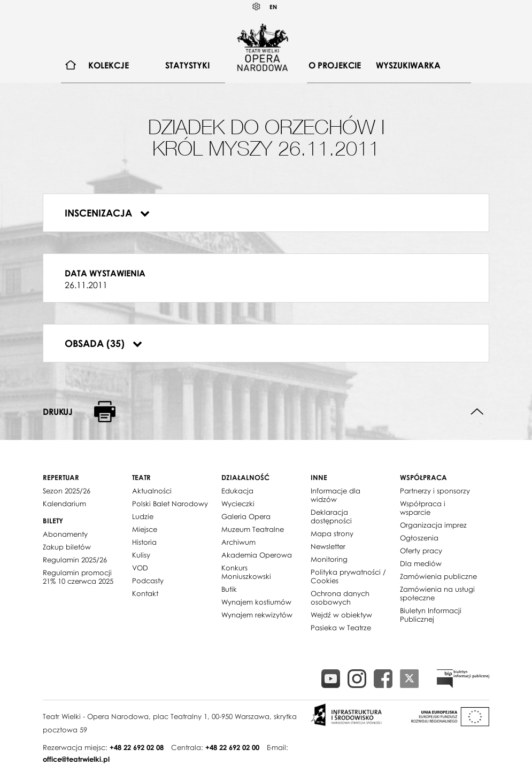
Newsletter (328, 546)
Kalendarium (64, 504)
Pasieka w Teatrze (341, 628)
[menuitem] (71, 65)
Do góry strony (477, 412)
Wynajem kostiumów (256, 602)
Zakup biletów (67, 547)
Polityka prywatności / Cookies (348, 576)
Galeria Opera (246, 516)
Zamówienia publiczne (438, 576)
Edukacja (237, 491)
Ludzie (143, 516)
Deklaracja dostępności (331, 516)
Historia (144, 542)
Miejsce (145, 529)
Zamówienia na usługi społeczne (437, 593)
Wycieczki (238, 504)
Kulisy (141, 555)
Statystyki (187, 65)
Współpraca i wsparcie (423, 508)
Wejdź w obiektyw (341, 615)
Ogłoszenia (419, 538)
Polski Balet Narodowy (170, 504)
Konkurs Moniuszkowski (246, 572)
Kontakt (145, 593)
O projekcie (335, 65)
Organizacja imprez (433, 525)
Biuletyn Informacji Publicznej (431, 615)
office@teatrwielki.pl (76, 759)
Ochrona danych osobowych (340, 598)
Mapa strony (332, 534)
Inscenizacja (107, 213)
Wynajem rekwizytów (257, 615)
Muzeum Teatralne (253, 529)
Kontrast (257, 7)
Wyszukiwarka (408, 65)
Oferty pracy (421, 551)
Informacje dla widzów (336, 495)
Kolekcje (109, 65)
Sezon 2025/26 (67, 491)
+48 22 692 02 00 (232, 747)
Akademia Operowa (257, 555)
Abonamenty (65, 534)
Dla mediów (421, 563)
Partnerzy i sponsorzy (435, 491)
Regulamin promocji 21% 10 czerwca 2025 (78, 577)
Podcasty (148, 581)
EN (273, 7)
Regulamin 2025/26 (75, 560)
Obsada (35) (103, 343)
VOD (140, 568)
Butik (229, 589)
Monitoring (329, 559)
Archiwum (238, 542)
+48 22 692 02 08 (137, 747)
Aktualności (152, 491)
